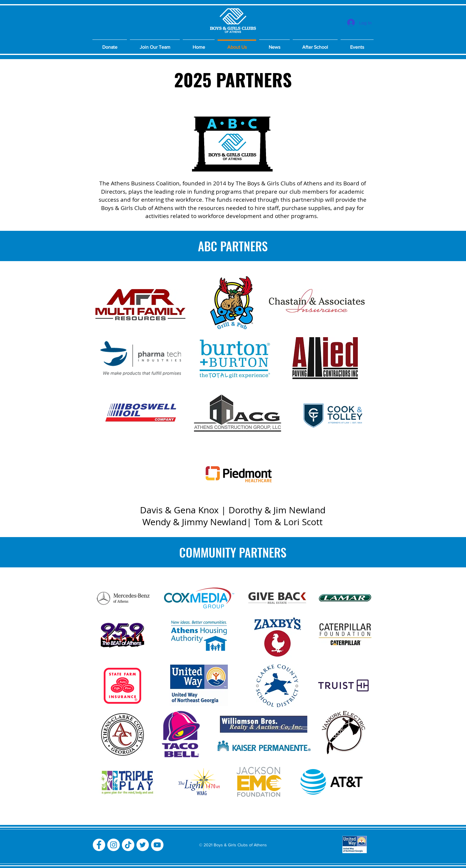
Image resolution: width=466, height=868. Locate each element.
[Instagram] (114, 845)
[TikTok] (128, 845)
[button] (155, 45)
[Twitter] (143, 845)
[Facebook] (99, 845)
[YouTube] (157, 845)
